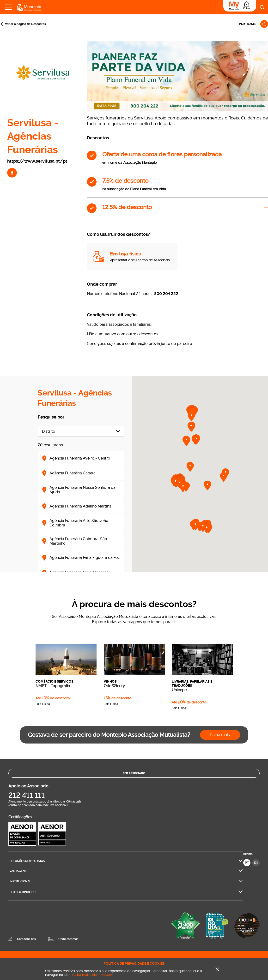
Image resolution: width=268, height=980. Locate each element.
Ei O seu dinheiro (23, 892)
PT (247, 863)
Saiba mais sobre (92, 975)
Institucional (20, 881)
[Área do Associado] (240, 6)
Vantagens (18, 871)
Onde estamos (68, 939)
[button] (183, 487)
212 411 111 (27, 795)
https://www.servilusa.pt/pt (37, 161)
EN (256, 863)
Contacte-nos (26, 939)
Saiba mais (220, 735)
